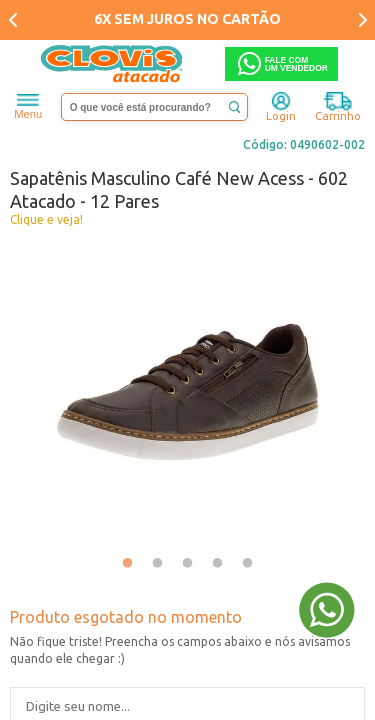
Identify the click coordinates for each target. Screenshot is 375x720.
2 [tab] (158, 564)
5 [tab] (248, 564)
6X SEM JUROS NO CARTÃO (187, 19)
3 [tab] (188, 564)
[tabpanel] (187, 391)
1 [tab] (128, 564)
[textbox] (155, 107)
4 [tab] (218, 564)
